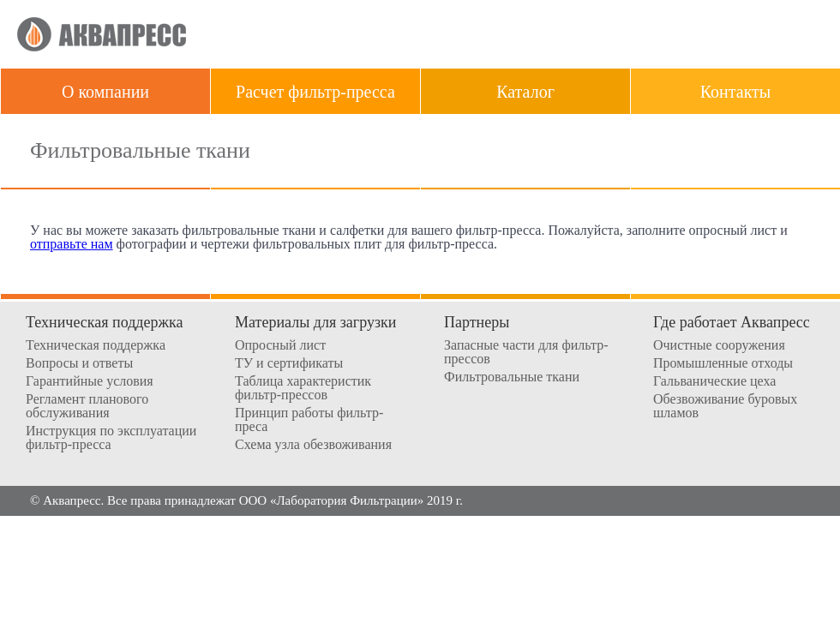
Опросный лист (280, 345)
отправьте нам (72, 244)
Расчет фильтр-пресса (315, 92)
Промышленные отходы (723, 363)
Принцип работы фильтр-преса (309, 420)
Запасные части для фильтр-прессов (526, 352)
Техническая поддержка (96, 345)
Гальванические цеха (714, 381)
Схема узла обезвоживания (313, 445)
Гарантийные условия (90, 381)
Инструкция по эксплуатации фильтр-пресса (111, 438)
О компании (105, 92)
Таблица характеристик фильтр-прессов (303, 388)
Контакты (736, 92)
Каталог (525, 92)
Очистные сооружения (719, 345)
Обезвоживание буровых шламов (725, 406)
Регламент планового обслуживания (87, 406)
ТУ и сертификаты (289, 363)
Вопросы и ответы (79, 363)
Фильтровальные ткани (512, 377)
